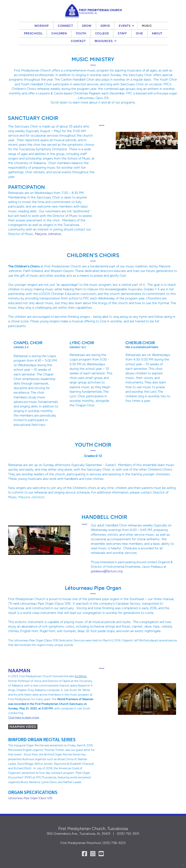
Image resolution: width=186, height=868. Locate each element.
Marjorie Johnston (48, 234)
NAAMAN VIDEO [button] (23, 727)
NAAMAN (19, 671)
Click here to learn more (24, 717)
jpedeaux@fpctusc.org (107, 571)
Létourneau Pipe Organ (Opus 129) (30, 798)
